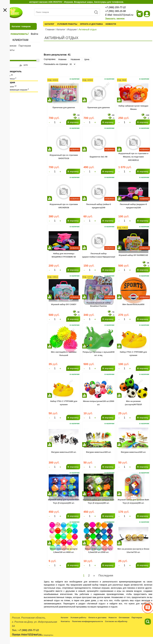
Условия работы (67, 24)
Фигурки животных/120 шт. (64, 452)
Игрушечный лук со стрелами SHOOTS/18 (64, 157)
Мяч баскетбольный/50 (133, 304)
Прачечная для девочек (64, 107)
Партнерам (25, 46)
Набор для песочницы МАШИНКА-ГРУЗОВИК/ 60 (64, 255)
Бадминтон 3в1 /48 (99, 157)
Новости (111, 24)
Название (75, 59)
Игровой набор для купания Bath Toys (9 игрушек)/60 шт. (64, 501)
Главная (50, 29)
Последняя (106, 575)
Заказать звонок (115, 19)
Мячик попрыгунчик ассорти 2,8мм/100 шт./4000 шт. (64, 551)
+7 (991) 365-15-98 (115, 11)
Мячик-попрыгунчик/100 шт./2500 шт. (99, 403)
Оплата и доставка (91, 24)
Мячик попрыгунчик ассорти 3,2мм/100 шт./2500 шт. (99, 551)
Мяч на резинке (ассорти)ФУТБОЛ (133, 403)
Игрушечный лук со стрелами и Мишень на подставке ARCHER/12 (133, 157)
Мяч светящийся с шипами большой (64, 354)
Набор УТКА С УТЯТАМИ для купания (133, 354)
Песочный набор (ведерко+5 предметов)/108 (133, 206)
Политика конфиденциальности (87, 621)
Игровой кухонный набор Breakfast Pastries (99, 304)
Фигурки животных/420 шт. (99, 452)
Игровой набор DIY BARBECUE (133, 255)
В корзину (73, 122)
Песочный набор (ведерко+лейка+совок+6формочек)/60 (99, 255)
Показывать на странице (56, 64)
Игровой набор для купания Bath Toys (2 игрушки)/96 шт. (133, 501)
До (28, 65)
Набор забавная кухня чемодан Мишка (133, 107)
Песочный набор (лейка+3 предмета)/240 (99, 206)
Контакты (9, 50)
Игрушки (72, 29)
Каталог (50, 24)
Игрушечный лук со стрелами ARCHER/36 (64, 206)
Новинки (62, 59)
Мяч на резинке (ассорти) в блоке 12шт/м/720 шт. (133, 551)
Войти (34, 34)
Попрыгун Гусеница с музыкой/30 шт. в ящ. (99, 354)
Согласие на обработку (116, 621)
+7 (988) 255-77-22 (115, 7)
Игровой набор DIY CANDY (64, 304)
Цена (87, 59)
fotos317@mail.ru (123, 15)
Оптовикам (10, 46)
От (11, 65)
